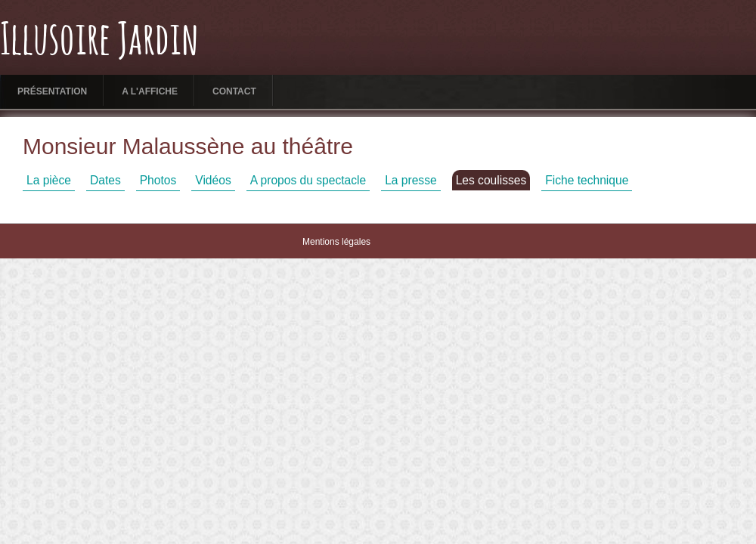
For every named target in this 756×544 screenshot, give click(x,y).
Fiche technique (587, 180)
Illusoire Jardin (99, 42)
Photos (158, 180)
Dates (105, 180)
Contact (234, 91)
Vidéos (213, 180)
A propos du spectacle (308, 180)
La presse (411, 180)
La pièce (49, 180)
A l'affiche (150, 91)
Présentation (52, 91)
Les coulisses (491, 180)
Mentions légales (336, 242)
